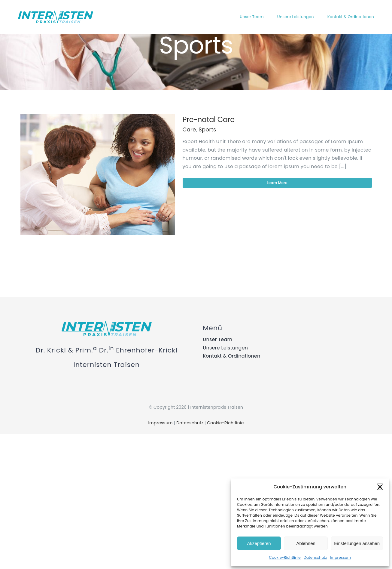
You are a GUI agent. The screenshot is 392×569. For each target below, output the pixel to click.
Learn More (277, 183)
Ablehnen (306, 543)
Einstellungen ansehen (357, 543)
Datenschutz (315, 557)
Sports (207, 129)
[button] (380, 487)
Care (189, 129)
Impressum (340, 557)
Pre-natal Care (209, 120)
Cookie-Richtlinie (285, 557)
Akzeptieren (259, 543)
